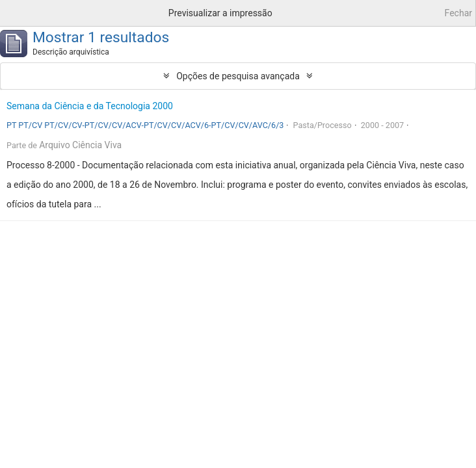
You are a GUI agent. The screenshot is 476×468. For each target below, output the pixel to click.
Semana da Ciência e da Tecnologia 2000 (90, 106)
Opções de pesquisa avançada (238, 76)
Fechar (458, 13)
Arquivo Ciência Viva (80, 145)
